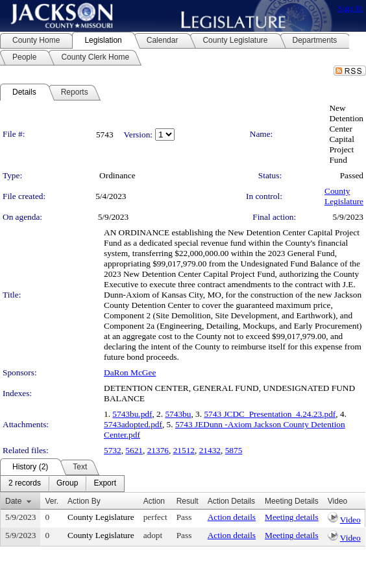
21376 (158, 450)
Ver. (52, 501)
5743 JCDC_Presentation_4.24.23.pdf (270, 414)
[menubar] (62, 484)
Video (350, 520)
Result (188, 501)
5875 (234, 450)
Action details (232, 517)
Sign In (350, 8)
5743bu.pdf (132, 414)
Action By (84, 501)
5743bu (178, 414)
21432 (210, 450)
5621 (134, 450)
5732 (113, 450)
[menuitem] (25, 484)
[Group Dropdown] (67, 484)
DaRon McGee (130, 372)
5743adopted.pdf (133, 424)
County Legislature (344, 196)
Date (13, 501)
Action (154, 501)
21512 (184, 450)
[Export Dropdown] (105, 484)
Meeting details (292, 517)
